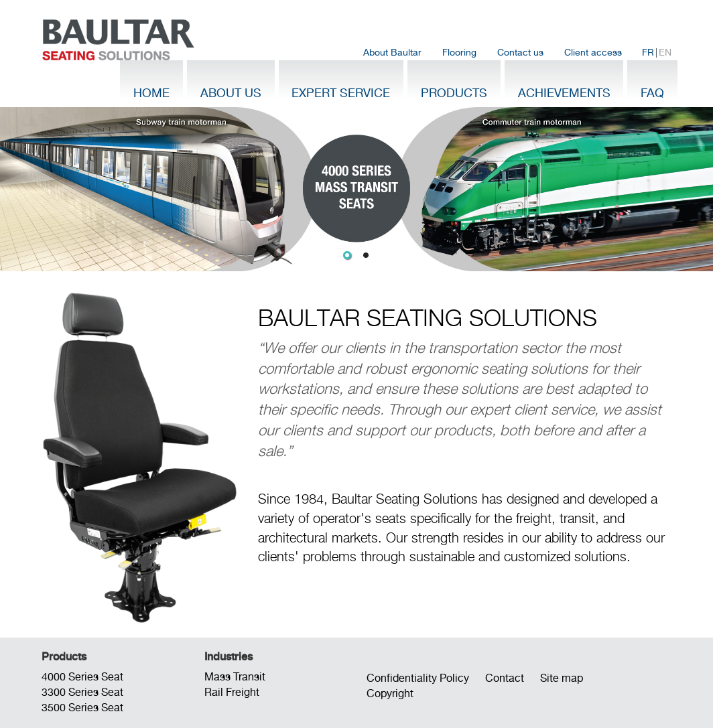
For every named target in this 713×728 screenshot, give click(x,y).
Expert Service (341, 93)
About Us (231, 93)
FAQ (652, 93)
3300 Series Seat (82, 692)
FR (648, 52)
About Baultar (392, 52)
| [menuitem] (657, 53)
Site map (562, 678)
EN (665, 52)
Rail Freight (232, 692)
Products (454, 93)
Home (151, 93)
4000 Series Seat (82, 677)
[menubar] (517, 53)
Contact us (520, 52)
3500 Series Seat (82, 708)
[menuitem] (393, 53)
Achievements (564, 93)
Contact (505, 678)
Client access (593, 52)
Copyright (390, 694)
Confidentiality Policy (418, 678)
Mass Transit (235, 677)
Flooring (459, 52)
